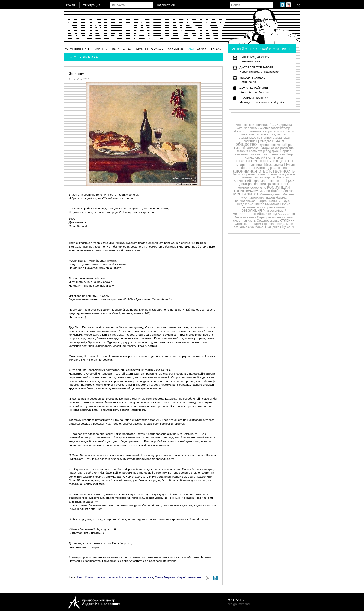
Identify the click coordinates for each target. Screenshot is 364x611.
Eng (297, 5)
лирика (113, 577)
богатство (248, 168)
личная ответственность (267, 154)
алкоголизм (285, 131)
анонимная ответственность (264, 171)
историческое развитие (277, 148)
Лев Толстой (273, 191)
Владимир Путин (280, 164)
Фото (201, 49)
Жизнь (101, 49)
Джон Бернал (282, 151)
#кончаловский (248, 128)
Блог (191, 49)
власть (265, 181)
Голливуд (256, 151)
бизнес (261, 174)
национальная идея (275, 201)
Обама (285, 204)
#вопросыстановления (252, 125)
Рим (266, 211)
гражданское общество (260, 142)
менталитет (246, 194)
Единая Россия (269, 145)
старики (287, 220)
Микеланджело (271, 194)
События (176, 49)
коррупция (279, 187)
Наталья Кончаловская (136, 577)
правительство (254, 207)
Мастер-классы (150, 49)
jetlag (267, 151)
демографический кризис (258, 184)
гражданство (278, 134)
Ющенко (273, 227)
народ (271, 197)
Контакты (236, 600)
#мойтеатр (242, 131)
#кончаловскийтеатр (275, 128)
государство (241, 165)
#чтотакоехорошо (263, 131)
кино (264, 134)
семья (252, 217)
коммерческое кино (252, 188)
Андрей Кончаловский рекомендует (261, 49)
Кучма (259, 191)
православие (275, 207)
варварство (268, 177)
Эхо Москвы (257, 227)
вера (255, 181)
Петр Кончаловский (91, 577)
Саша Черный (165, 577)
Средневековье (268, 221)
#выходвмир (281, 124)
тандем (255, 224)
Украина (268, 224)
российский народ (264, 214)
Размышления (76, 49)
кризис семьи (244, 191)
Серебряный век (189, 577)
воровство (278, 181)
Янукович (287, 227)
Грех (290, 180)
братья (272, 174)
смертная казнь (245, 221)
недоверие (245, 204)
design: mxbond (239, 604)
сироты (287, 217)
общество (282, 161)
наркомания (256, 197)
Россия (282, 214)
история (242, 151)
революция (252, 210)
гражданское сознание (254, 137)
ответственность (253, 161)
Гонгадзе (252, 148)
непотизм (242, 154)
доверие (257, 165)
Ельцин (240, 148)
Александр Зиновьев (271, 168)
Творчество (121, 49)
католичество (250, 134)
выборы (287, 145)
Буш (256, 177)
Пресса (216, 49)
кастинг (283, 184)
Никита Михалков (267, 204)
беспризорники (244, 174)
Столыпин (242, 224)
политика (275, 157)
